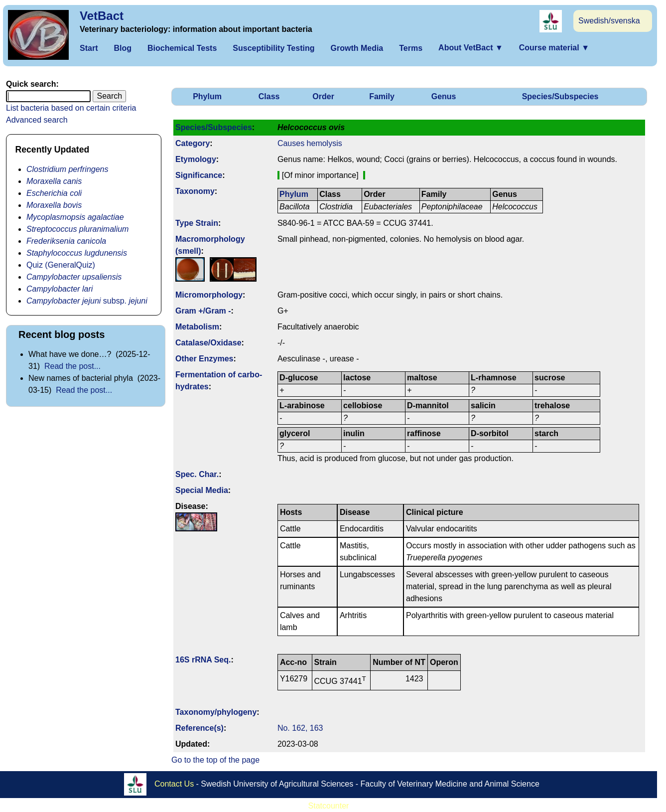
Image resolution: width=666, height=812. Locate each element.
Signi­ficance (199, 175)
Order (323, 96)
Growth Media (357, 48)
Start (89, 48)
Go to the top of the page (215, 760)
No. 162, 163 (300, 728)
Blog (123, 48)
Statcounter (329, 806)
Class (269, 96)
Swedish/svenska (609, 21)
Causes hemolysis (310, 143)
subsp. (87, 301)
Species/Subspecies (560, 96)
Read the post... (72, 366)
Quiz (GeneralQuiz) (61, 265)
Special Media (202, 490)
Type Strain (197, 223)
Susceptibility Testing (273, 48)
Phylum (207, 96)
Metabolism (197, 327)
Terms (411, 48)
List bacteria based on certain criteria (71, 108)
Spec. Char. (197, 474)
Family (382, 96)
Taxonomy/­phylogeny (216, 712)
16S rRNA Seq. (203, 660)
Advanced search (37, 120)
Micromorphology (209, 295)
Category (193, 143)
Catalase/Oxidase (208, 343)
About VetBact (471, 48)
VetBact (102, 16)
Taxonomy (195, 191)
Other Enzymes (204, 359)
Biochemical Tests (182, 48)
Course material (554, 48)
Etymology (196, 159)
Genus (444, 96)
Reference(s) (200, 728)
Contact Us (174, 783)
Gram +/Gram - (203, 311)
